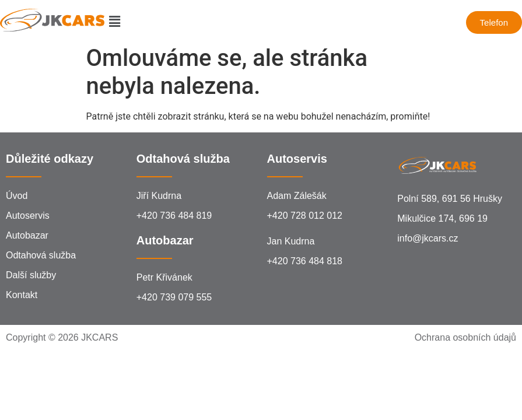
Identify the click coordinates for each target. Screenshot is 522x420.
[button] (114, 22)
